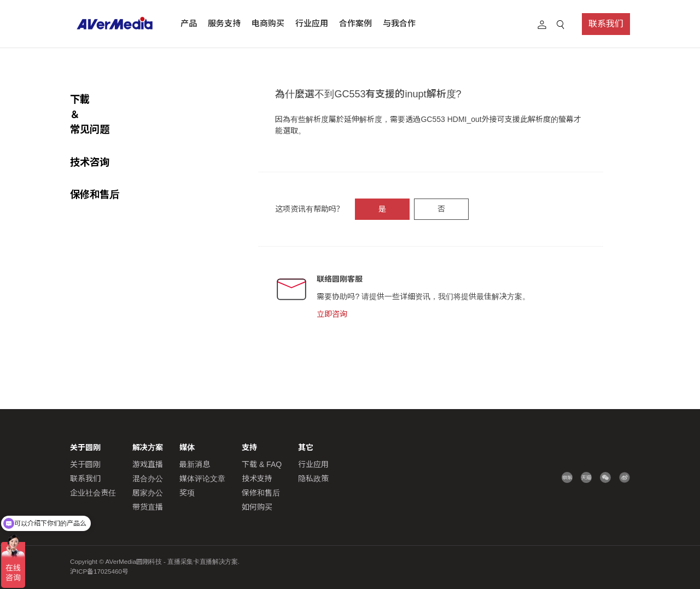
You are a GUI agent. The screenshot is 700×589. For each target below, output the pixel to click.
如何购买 (257, 507)
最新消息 (195, 464)
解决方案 (148, 447)
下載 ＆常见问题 (106, 99)
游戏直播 (148, 464)
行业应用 (312, 23)
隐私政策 (313, 479)
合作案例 (355, 23)
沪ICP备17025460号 (99, 571)
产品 (189, 23)
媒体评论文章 (202, 479)
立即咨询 (332, 314)
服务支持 (224, 23)
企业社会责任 (93, 493)
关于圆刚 (85, 464)
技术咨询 (90, 132)
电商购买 (268, 23)
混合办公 (148, 479)
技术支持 (257, 479)
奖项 (187, 493)
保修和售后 (95, 164)
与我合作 (399, 23)
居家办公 (148, 493)
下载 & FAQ (262, 464)
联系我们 (606, 24)
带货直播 (148, 507)
